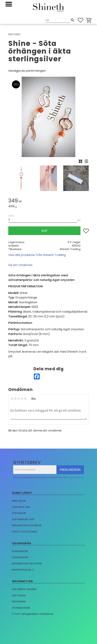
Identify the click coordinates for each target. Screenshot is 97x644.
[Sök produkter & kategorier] (58, 20)
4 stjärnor (22, 399)
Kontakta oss (21, 507)
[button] (9, 4)
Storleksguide (21, 608)
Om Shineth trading (24, 589)
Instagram (19, 602)
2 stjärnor (15, 399)
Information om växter (27, 564)
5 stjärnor (25, 399)
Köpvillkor (19, 513)
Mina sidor (19, 501)
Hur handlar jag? (23, 519)
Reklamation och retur (27, 525)
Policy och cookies (25, 532)
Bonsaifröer (20, 551)
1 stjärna (12, 399)
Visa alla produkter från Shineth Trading (37, 255)
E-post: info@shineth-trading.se (33, 614)
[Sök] (73, 20)
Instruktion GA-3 (23, 570)
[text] (48, 201)
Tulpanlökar (20, 557)
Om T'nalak (19, 595)
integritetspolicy (75, 477)
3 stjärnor (19, 399)
